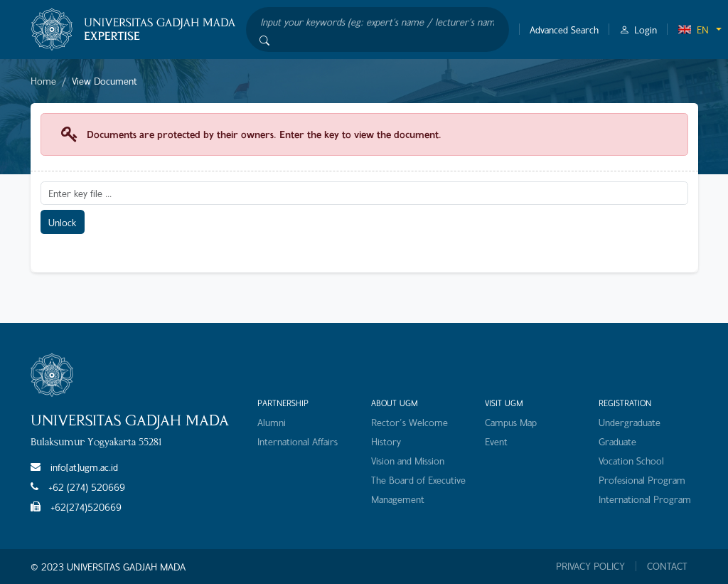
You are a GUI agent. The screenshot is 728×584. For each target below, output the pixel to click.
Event (496, 441)
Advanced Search (564, 30)
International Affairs (298, 441)
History (386, 441)
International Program (645, 499)
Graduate (617, 441)
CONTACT (667, 566)
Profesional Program (642, 480)
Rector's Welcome (409, 422)
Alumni (272, 422)
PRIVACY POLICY (590, 566)
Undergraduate (630, 422)
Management (398, 499)
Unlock (62, 222)
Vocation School (631, 461)
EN (693, 30)
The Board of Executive (418, 480)
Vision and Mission (408, 461)
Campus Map (511, 422)
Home (43, 81)
